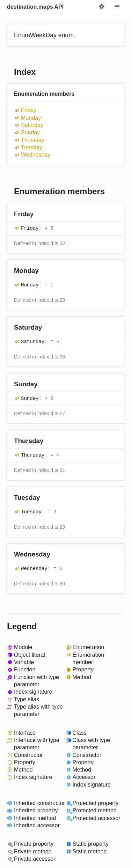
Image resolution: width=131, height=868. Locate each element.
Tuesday (32, 147)
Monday (31, 118)
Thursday (33, 140)
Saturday (32, 125)
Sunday (30, 132)
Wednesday (36, 155)
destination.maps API (35, 7)
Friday (29, 110)
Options (102, 7)
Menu (117, 7)
